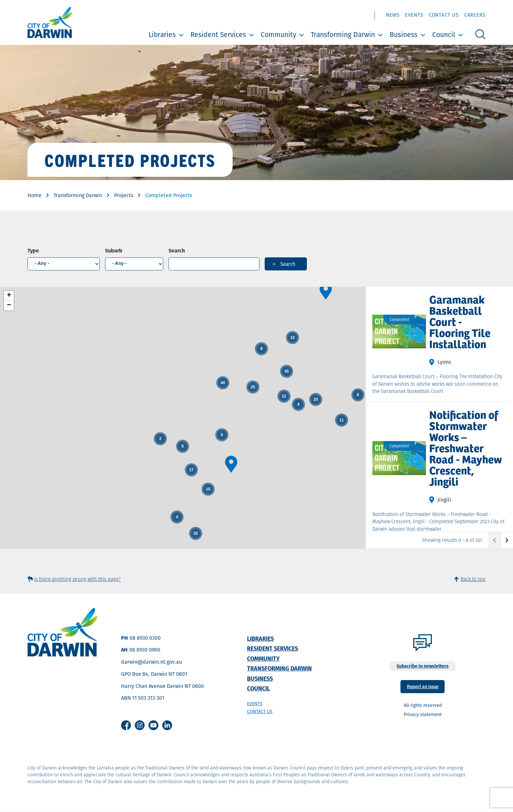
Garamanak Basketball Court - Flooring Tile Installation (460, 321)
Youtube (153, 725)
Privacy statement (423, 714)
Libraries (162, 35)
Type (33, 251)
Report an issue (423, 686)
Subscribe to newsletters (423, 666)
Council (444, 35)
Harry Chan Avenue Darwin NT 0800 (162, 686)
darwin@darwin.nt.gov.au (151, 662)
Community (278, 35)
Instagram (140, 725)
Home (35, 195)
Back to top (473, 579)
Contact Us (444, 15)
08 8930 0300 (145, 638)
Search (177, 251)
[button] (326, 291)
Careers (475, 15)
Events (414, 15)
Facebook (126, 725)
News (393, 15)
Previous (495, 540)
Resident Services (218, 35)
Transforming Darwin (343, 35)
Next (507, 540)
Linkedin (167, 725)
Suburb (114, 251)
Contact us (260, 711)
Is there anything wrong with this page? (77, 579)
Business (404, 35)
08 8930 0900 (145, 650)
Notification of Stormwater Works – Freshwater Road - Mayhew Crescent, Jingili (466, 448)
